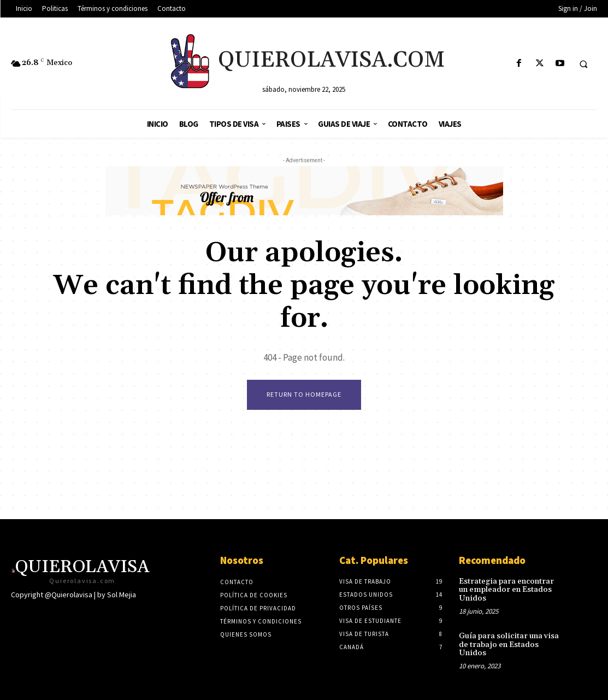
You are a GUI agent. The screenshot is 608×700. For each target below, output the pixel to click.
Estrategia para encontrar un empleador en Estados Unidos (511, 590)
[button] (583, 64)
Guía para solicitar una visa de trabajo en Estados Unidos (507, 644)
